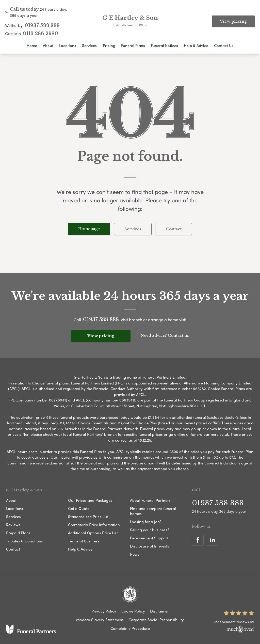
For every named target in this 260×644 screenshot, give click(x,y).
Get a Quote (79, 508)
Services (89, 45)
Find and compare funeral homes (153, 511)
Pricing (109, 45)
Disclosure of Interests (150, 546)
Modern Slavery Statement (100, 620)
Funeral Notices (164, 45)
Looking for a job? (146, 522)
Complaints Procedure (130, 628)
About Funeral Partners (150, 500)
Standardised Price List (88, 517)
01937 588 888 (42, 25)
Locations (68, 45)
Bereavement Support (149, 538)
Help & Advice (196, 45)
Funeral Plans (133, 45)
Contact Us (224, 45)
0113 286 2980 (40, 34)
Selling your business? (150, 530)
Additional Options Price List (93, 533)
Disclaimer (159, 611)
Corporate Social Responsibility (156, 620)
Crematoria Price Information (94, 525)
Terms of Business (84, 541)
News (135, 554)
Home (32, 45)
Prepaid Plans (18, 533)
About (48, 45)
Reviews (13, 525)
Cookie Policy (133, 611)
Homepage (89, 229)
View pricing (233, 21)
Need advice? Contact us (165, 335)
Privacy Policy (104, 611)
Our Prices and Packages (90, 500)
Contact (174, 229)
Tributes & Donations (25, 541)
